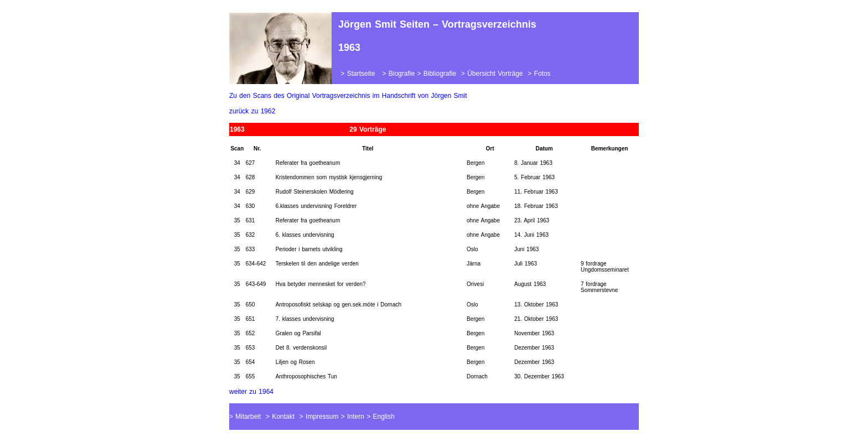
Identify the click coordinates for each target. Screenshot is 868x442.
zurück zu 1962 (252, 111)
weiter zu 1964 (251, 392)
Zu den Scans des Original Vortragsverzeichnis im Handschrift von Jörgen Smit (348, 96)
